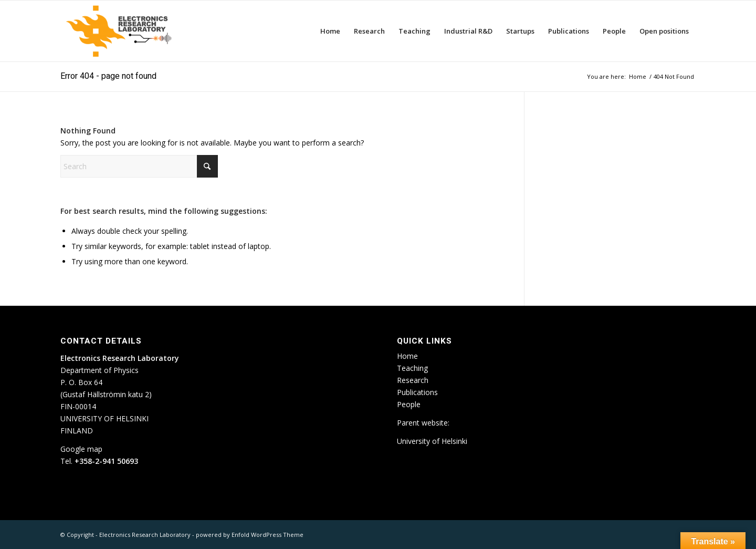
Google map (81, 449)
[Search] (139, 166)
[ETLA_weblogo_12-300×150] (121, 31)
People (409, 404)
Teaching (412, 368)
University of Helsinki (432, 441)
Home (407, 356)
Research (413, 380)
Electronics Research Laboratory (145, 535)
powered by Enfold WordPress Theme (250, 535)
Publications (417, 392)
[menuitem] (330, 31)
